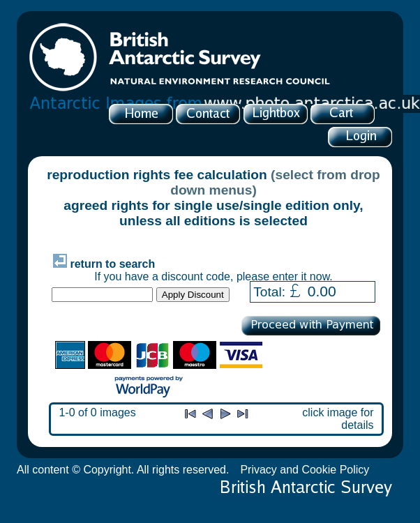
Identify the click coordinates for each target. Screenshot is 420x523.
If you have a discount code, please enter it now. (213, 276)
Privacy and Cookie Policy (305, 470)
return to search (104, 264)
